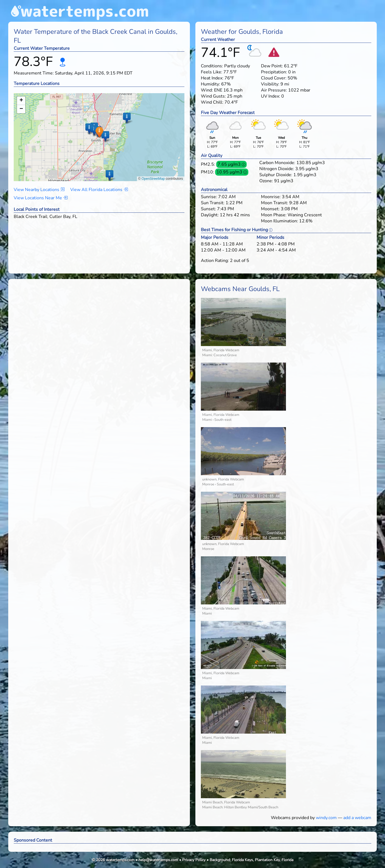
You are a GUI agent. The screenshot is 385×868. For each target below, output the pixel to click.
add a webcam (357, 818)
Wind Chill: (212, 102)
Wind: (207, 90)
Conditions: (212, 66)
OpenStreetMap (153, 179)
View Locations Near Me (41, 198)
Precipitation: (274, 72)
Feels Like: (212, 72)
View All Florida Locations (99, 190)
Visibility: (270, 84)
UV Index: (271, 96)
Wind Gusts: (213, 96)
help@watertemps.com (158, 860)
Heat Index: (212, 78)
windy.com (326, 818)
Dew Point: (272, 66)
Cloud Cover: (274, 78)
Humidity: (210, 84)
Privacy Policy (194, 860)
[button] (99, 132)
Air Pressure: (274, 90)
